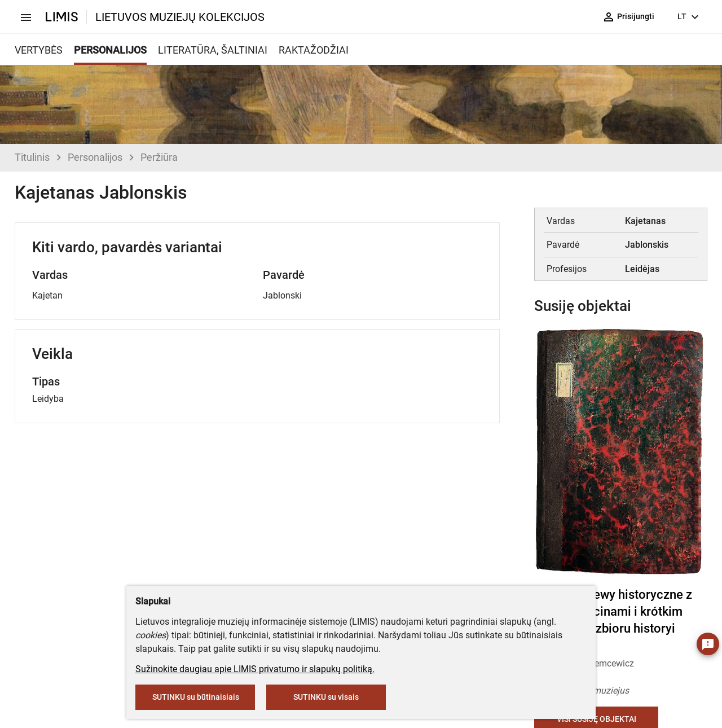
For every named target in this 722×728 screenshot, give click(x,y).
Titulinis (32, 157)
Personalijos (95, 157)
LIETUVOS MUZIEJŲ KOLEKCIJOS (180, 17)
